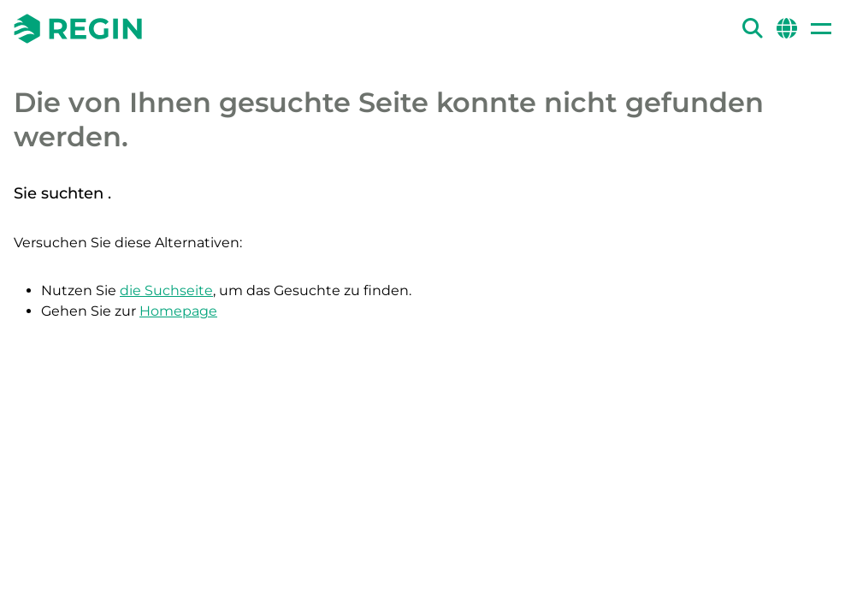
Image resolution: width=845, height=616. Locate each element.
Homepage (178, 311)
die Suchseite (166, 290)
